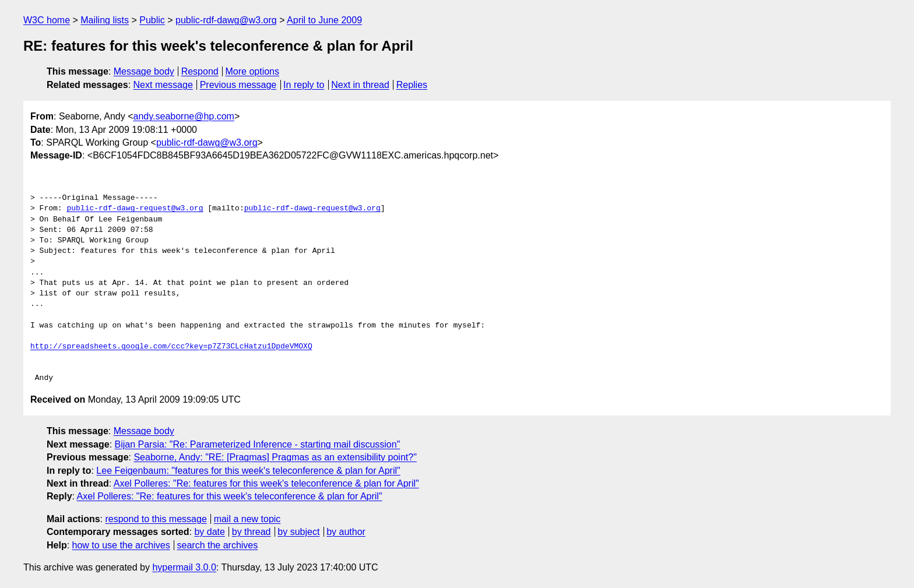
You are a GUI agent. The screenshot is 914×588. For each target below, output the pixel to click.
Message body (144, 71)
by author (346, 532)
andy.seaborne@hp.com (184, 116)
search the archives (218, 545)
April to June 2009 (324, 20)
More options (253, 71)
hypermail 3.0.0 (184, 567)
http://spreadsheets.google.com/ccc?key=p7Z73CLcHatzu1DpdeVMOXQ (171, 347)
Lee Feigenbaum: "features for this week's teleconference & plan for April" (248, 471)
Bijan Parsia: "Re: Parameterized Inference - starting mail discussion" (258, 444)
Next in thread (360, 85)
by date (209, 532)
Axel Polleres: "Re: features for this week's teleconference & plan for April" (266, 483)
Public (152, 20)
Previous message (238, 85)
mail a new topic (247, 519)
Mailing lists (105, 20)
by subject (298, 532)
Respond (200, 71)
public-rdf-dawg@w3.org (226, 20)
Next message (163, 85)
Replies (412, 85)
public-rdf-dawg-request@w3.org (135, 209)
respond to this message (156, 519)
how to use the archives (121, 545)
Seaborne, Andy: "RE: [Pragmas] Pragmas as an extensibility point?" (275, 457)
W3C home (47, 20)
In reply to (304, 85)
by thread (252, 532)
